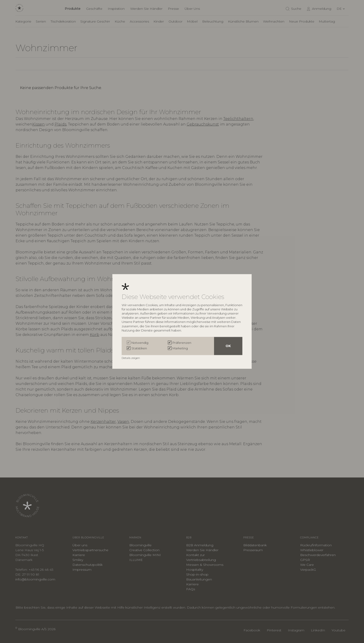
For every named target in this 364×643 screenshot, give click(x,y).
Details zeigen (131, 358)
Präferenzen (182, 343)
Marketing (180, 348)
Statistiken (139, 348)
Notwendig (140, 343)
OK (228, 346)
